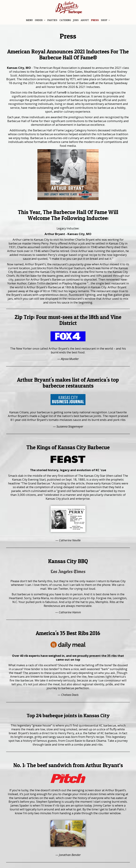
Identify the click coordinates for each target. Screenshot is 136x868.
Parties (52, 20)
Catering (65, 20)
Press (95, 20)
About (85, 20)
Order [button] (40, 20)
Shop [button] (105, 20)
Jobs (76, 20)
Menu (29, 20)
